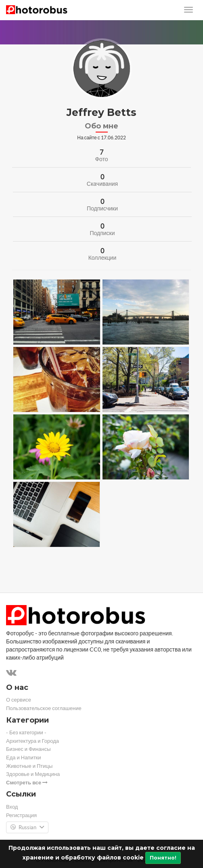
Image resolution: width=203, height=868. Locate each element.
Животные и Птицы (29, 766)
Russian (27, 828)
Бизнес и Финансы (28, 749)
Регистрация (21, 815)
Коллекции (103, 258)
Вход (12, 807)
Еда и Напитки (24, 758)
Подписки (102, 233)
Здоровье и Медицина (33, 774)
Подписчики (102, 208)
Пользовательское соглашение (44, 708)
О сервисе (19, 700)
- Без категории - (26, 732)
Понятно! (163, 858)
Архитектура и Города (32, 741)
